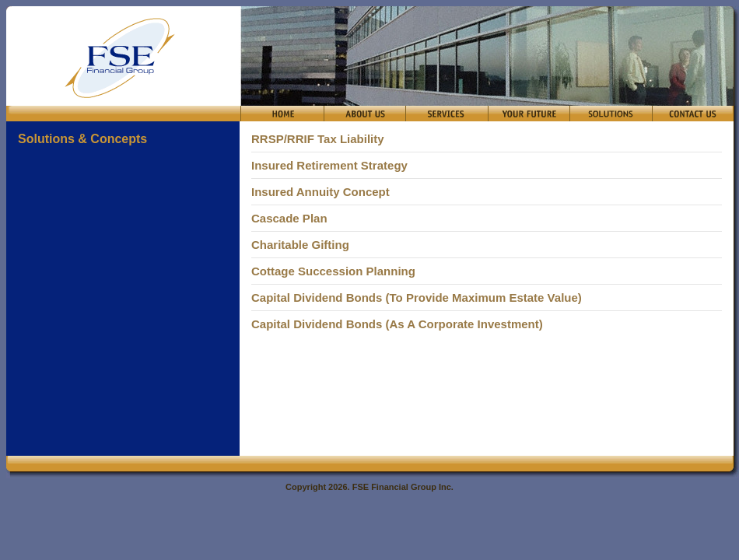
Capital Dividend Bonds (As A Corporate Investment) (397, 324)
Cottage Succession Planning (333, 271)
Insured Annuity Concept (320, 192)
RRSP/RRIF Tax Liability (318, 139)
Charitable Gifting (300, 245)
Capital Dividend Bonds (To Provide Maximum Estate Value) (417, 297)
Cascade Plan (289, 218)
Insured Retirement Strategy (329, 165)
